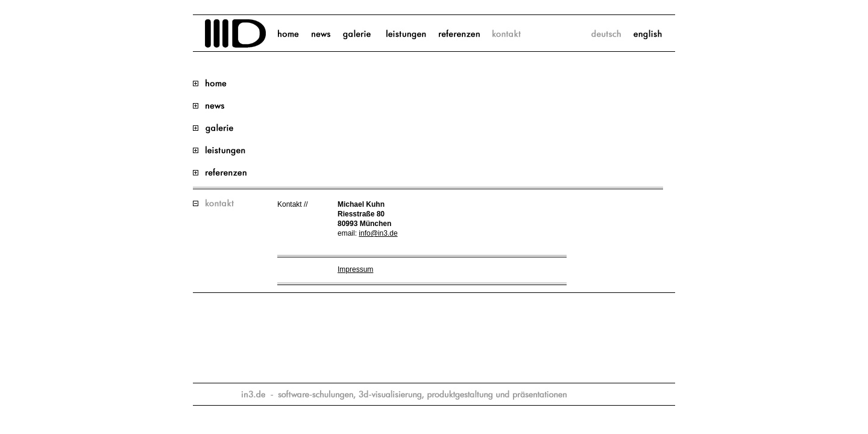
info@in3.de (378, 233)
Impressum (355, 269)
